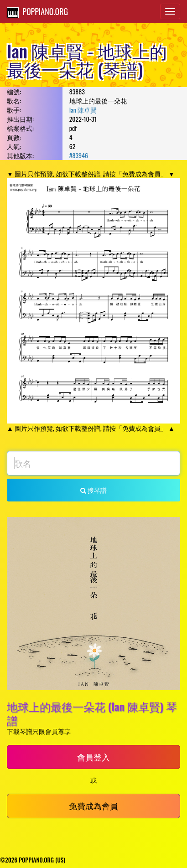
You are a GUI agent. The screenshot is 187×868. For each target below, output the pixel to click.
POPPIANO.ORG (37, 12)
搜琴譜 (93, 490)
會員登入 (93, 757)
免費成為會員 (93, 806)
